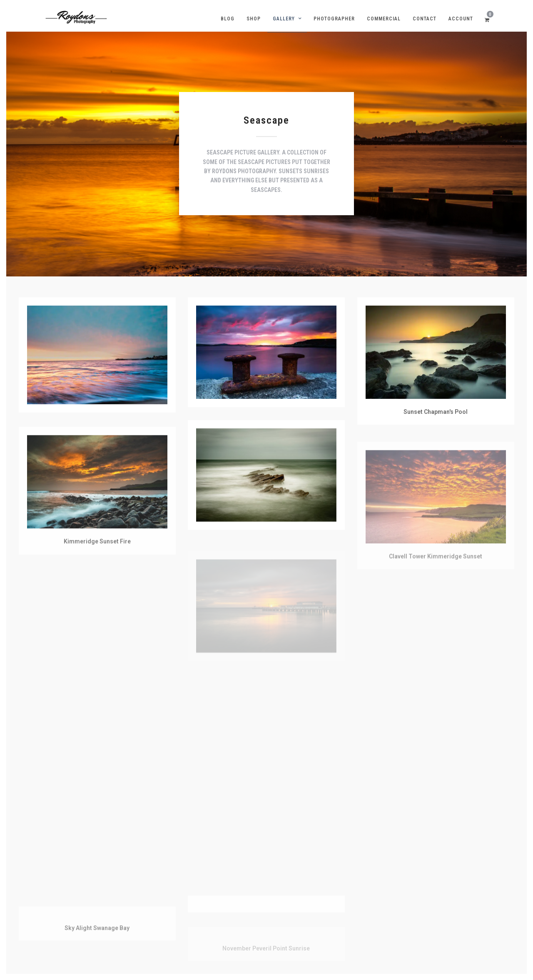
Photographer (334, 19)
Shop (254, 19)
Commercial (384, 19)
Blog (228, 19)
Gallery (284, 19)
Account (461, 19)
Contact (425, 19)
